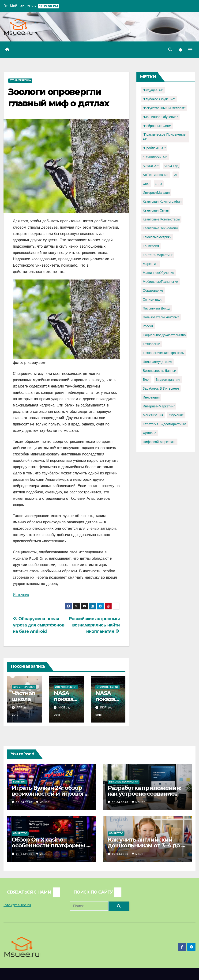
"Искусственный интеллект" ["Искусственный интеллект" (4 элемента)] (164, 108)
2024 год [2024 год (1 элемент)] (171, 166)
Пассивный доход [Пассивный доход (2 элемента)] (156, 308)
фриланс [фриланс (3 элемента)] (149, 433)
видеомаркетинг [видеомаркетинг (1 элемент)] (168, 380)
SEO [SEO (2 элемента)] (159, 184)
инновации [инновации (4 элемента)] (151, 397)
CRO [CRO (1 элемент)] (146, 184)
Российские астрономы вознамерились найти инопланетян (94, 625)
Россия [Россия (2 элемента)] (148, 326)
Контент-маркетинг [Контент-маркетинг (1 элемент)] (158, 255)
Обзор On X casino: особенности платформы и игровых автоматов (51, 845)
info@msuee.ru (17, 905)
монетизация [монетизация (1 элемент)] (153, 415)
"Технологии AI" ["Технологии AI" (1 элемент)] (155, 157)
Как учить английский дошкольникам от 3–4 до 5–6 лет (147, 845)
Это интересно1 (20, 80)
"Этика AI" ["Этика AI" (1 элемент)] (151, 166)
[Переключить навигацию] (190, 50)
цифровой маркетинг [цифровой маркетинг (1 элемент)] (159, 442)
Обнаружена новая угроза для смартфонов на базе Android (39, 625)
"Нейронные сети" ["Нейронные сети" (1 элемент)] (157, 126)
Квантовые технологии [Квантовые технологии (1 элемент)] (160, 228)
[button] (170, 50)
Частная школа (24, 696)
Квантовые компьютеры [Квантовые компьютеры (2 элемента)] (161, 219)
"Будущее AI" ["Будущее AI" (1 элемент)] (153, 90)
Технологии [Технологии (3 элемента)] (151, 344)
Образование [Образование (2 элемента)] (153, 291)
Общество (20, 833)
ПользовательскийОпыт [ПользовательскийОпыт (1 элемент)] (161, 317)
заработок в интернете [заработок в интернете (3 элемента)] (161, 388)
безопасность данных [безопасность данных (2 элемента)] (160, 371)
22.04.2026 (121, 854)
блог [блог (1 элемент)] (146, 380)
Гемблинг (20, 782)
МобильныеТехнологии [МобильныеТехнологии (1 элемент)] (160, 282)
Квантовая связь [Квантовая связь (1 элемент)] (156, 210)
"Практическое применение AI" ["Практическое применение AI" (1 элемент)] (164, 137)
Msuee (43, 802)
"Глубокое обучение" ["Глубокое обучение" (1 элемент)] (159, 99)
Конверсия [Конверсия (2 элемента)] (151, 246)
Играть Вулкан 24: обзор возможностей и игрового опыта (50, 794)
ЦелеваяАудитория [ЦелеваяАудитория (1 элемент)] (157, 362)
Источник (21, 595)
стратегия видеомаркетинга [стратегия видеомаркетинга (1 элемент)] (164, 424)
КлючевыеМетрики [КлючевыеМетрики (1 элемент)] (157, 237)
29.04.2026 (25, 802)
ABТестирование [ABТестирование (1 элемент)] (156, 175)
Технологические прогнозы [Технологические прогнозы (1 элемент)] (164, 353)
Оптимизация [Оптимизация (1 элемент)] (153, 299)
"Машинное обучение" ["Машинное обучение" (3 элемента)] (160, 117)
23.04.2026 (121, 802)
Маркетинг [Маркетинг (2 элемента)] (151, 264)
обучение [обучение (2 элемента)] (176, 415)
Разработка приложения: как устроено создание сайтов (145, 794)
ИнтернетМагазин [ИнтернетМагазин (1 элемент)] (156, 193)
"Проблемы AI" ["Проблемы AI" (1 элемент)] (154, 148)
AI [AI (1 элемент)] (176, 175)
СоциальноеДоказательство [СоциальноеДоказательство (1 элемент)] (164, 335)
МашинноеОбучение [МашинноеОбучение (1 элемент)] (158, 273)
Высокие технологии (124, 782)
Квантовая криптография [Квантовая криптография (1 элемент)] (162, 201)
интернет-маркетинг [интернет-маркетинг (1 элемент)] (159, 406)
